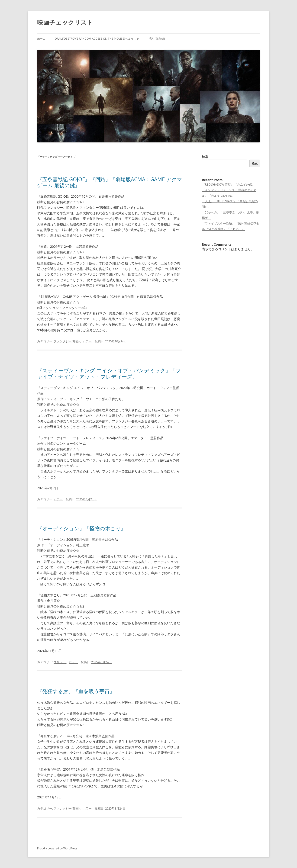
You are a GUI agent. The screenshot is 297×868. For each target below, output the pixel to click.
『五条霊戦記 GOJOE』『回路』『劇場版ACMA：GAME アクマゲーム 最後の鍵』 (110, 182)
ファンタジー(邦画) (67, 341)
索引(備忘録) (157, 39)
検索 (205, 157)
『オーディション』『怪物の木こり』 (82, 528)
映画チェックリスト (65, 22)
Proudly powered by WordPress (57, 848)
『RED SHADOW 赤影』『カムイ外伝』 (228, 184)
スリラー (60, 662)
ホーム (41, 39)
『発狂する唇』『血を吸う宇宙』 (76, 691)
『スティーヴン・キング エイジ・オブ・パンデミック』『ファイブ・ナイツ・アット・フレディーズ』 (109, 373)
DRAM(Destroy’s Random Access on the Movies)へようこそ (97, 39)
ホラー (87, 341)
